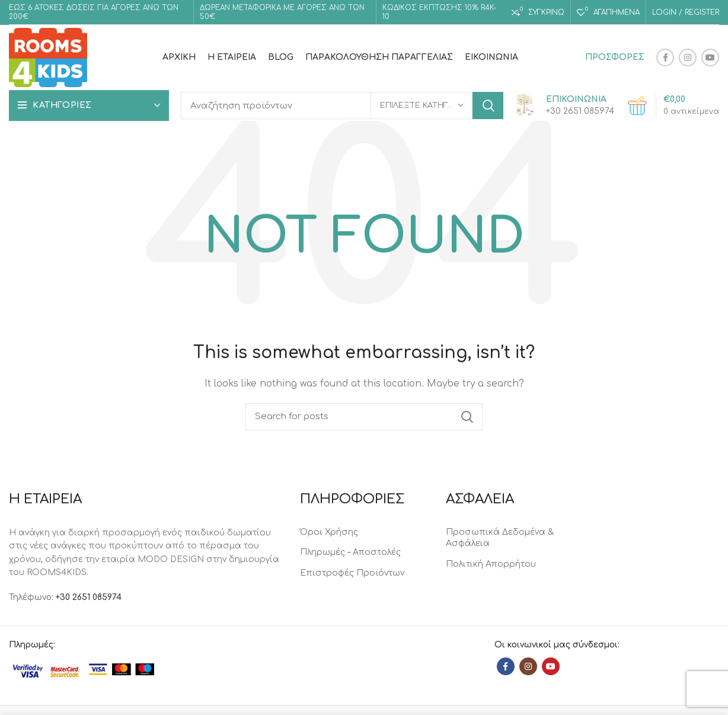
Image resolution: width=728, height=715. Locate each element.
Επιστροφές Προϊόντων (352, 573)
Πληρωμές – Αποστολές (350, 552)
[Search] (342, 106)
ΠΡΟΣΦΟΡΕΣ (615, 57)
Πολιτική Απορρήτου (491, 564)
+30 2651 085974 (89, 597)
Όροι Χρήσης (329, 532)
